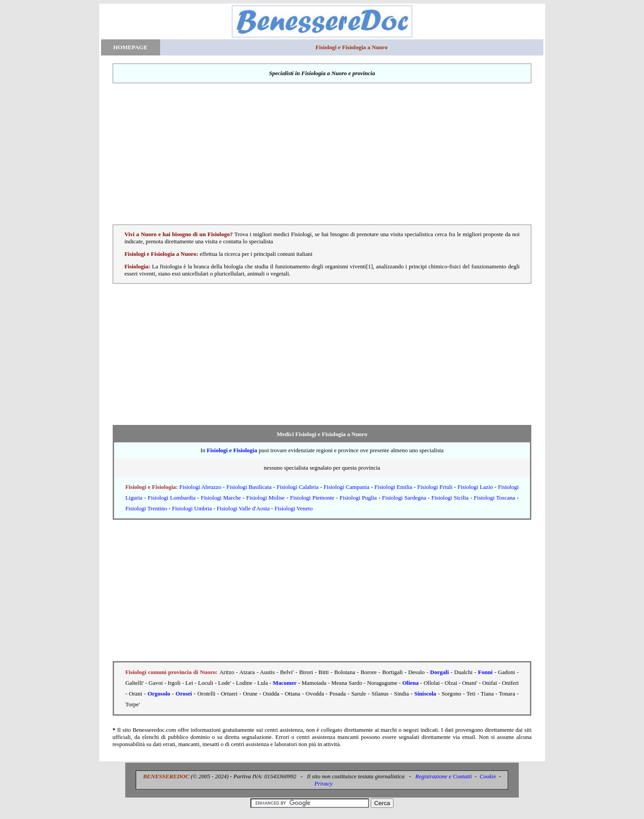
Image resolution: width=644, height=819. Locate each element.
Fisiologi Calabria (297, 487)
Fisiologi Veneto (294, 508)
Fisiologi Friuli (435, 487)
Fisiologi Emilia (393, 487)
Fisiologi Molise (266, 498)
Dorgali (440, 672)
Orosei (184, 694)
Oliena (410, 683)
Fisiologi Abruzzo (200, 487)
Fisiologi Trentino (146, 508)
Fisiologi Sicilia (450, 498)
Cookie (488, 776)
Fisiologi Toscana (495, 498)
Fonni (485, 672)
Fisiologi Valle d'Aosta (243, 508)
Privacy (323, 783)
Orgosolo (159, 694)
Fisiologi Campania (347, 487)
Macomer (285, 683)
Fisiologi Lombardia (172, 498)
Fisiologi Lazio (475, 487)
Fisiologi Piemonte (312, 498)
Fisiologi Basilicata (249, 487)
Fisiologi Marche (221, 498)
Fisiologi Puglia (358, 498)
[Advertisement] (322, 154)
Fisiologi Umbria (192, 508)
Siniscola (425, 694)
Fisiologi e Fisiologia (232, 450)
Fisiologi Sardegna (404, 498)
